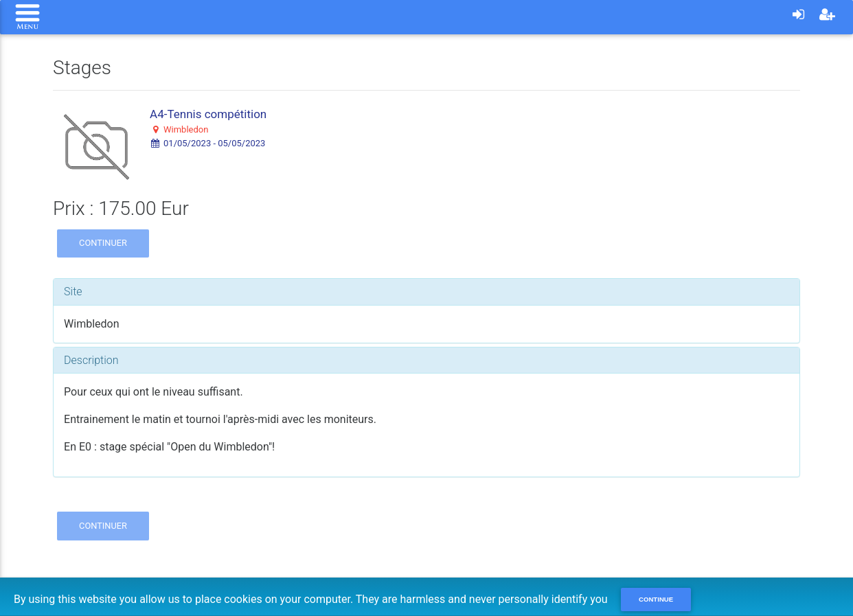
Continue (656, 599)
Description (91, 360)
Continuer (103, 243)
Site (73, 292)
